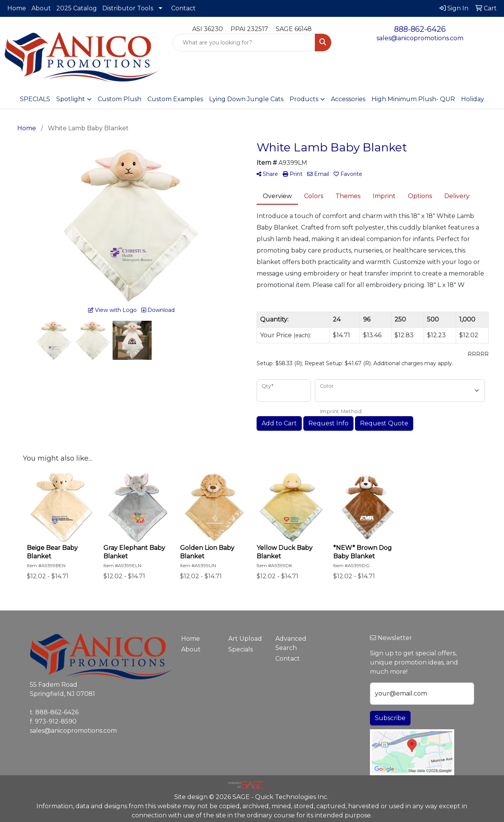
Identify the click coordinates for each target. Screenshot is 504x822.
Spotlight (71, 99)
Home (17, 8)
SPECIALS (35, 99)
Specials (241, 649)
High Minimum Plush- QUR (413, 99)
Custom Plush (119, 99)
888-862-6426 (420, 29)
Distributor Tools (128, 8)
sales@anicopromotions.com (420, 38)
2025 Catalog (77, 8)
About (41, 8)
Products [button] (304, 99)
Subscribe (390, 718)
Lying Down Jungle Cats (246, 99)
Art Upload (245, 639)
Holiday (473, 99)
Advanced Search (291, 643)
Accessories (348, 99)
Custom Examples (175, 99)
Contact (183, 8)
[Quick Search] (244, 43)
